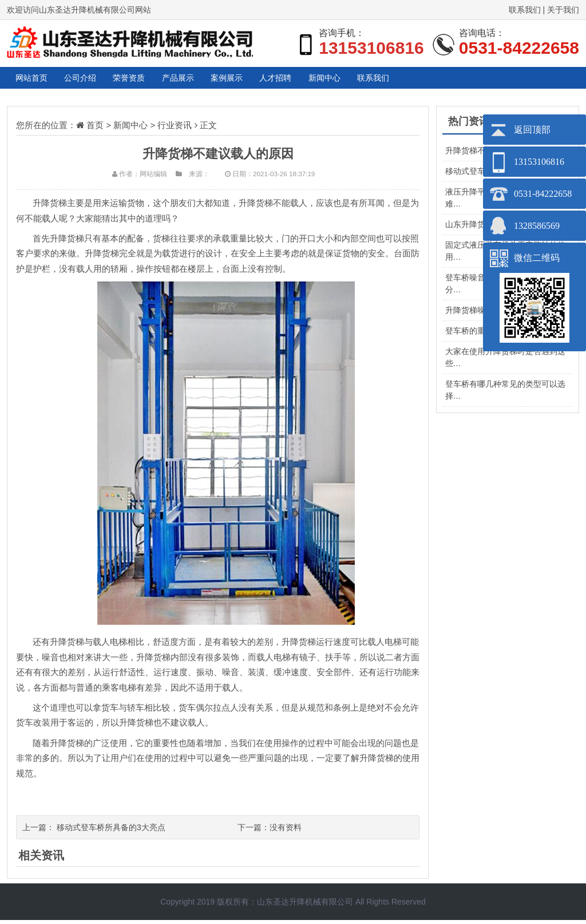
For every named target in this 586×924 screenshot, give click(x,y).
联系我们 (525, 10)
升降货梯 (67, 243)
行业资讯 (175, 129)
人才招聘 (397, 80)
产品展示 (255, 80)
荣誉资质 (184, 80)
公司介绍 (113, 80)
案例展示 (326, 80)
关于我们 (563, 10)
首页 (95, 129)
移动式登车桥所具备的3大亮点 (111, 831)
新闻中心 (468, 80)
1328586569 (537, 226)
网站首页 (42, 80)
